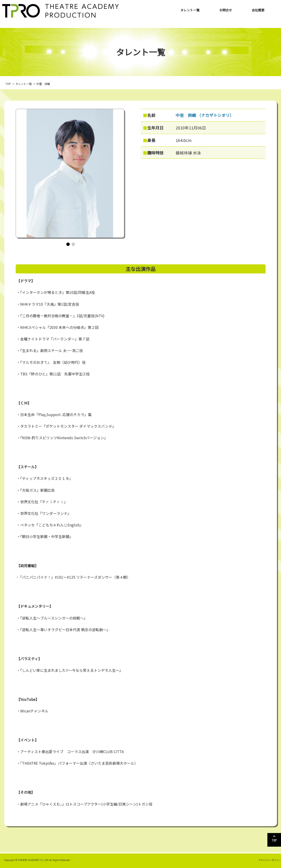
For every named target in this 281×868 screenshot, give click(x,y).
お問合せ (226, 10)
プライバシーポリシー (270, 860)
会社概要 (258, 10)
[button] (68, 244)
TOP (8, 84)
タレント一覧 (190, 10)
